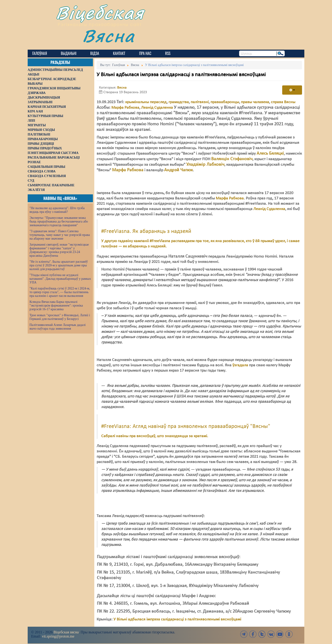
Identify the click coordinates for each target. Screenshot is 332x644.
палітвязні (200, 102)
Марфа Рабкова (125, 108)
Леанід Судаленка (157, 108)
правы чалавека (255, 102)
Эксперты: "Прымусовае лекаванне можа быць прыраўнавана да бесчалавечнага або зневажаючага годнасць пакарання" (59, 221)
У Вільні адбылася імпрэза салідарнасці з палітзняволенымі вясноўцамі (177, 619)
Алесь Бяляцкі (270, 153)
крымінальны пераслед (146, 102)
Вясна (108, 36)
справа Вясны (283, 102)
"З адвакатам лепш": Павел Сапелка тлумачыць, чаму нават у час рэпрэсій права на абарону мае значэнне (60, 235)
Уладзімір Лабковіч (205, 165)
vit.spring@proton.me (58, 636)
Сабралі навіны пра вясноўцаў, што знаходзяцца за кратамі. (155, 436)
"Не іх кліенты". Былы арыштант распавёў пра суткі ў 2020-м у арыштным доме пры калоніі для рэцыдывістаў (59, 265)
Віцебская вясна (66, 632)
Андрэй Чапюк (178, 170)
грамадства (179, 102)
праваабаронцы (225, 102)
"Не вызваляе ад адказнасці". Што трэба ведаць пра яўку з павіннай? (57, 210)
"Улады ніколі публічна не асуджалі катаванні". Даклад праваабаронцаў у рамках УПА (60, 279)
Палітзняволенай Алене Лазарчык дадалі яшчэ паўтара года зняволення (58, 327)
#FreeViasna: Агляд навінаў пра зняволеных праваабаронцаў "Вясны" (186, 427)
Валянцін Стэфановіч (232, 159)
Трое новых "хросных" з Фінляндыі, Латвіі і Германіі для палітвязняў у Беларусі (60, 317)
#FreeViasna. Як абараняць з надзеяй (146, 232)
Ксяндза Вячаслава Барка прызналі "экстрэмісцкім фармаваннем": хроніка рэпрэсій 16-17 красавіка (56, 305)
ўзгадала (240, 365)
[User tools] (292, 90)
